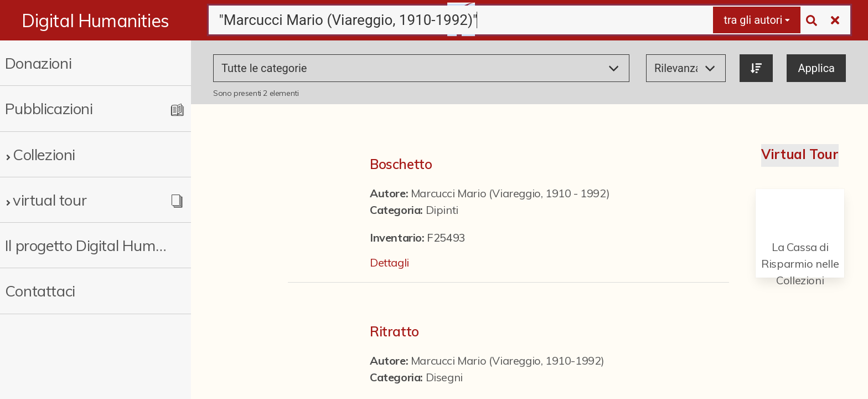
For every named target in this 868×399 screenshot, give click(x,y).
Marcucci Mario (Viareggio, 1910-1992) (508, 360)
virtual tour (50, 200)
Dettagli (389, 262)
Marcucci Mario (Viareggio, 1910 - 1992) (510, 193)
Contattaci (40, 291)
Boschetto (401, 164)
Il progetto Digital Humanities (86, 245)
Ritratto (394, 331)
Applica (816, 68)
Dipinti (442, 210)
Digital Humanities (95, 21)
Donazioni (38, 63)
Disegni (444, 377)
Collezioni (44, 154)
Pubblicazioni (49, 108)
